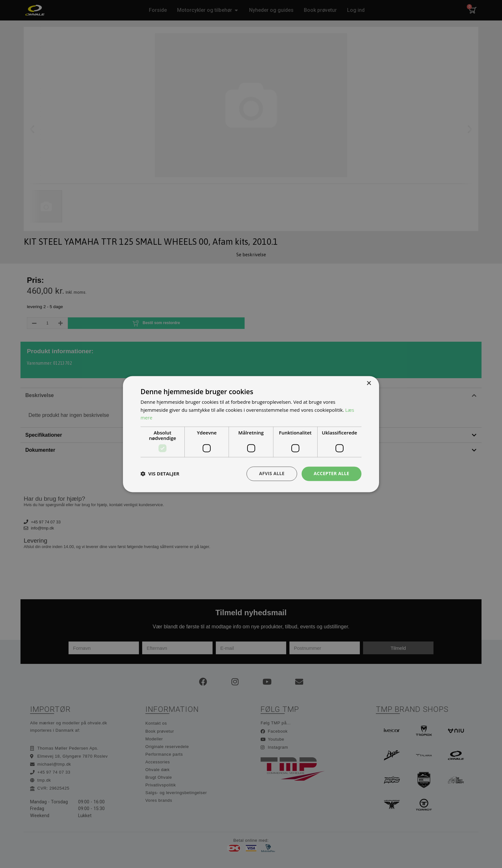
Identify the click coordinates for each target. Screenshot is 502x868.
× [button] (369, 383)
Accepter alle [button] (332, 473)
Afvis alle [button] (272, 473)
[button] (160, 474)
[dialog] (251, 434)
